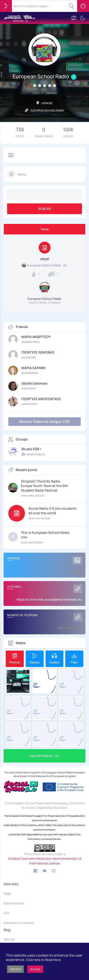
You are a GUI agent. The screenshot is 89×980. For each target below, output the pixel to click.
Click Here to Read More (43, 960)
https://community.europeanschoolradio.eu (49, 599)
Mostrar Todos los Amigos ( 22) (44, 421)
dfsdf (45, 259)
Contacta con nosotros (19, 923)
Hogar (7, 893)
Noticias (9, 939)
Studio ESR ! (31, 449)
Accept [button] (35, 969)
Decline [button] (15, 969)
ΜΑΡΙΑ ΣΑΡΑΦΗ (33, 368)
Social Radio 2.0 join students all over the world (53, 511)
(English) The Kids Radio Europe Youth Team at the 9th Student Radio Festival (44, 486)
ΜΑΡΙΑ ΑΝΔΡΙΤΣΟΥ (36, 337)
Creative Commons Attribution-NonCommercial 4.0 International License (45, 861)
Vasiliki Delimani (35, 383)
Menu (22, 174)
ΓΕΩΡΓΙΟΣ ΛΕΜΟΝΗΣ (38, 352)
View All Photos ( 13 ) (45, 756)
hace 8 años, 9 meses (45, 302)
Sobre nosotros (14, 903)
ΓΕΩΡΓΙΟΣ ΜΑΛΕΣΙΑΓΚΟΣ (41, 399)
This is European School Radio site (45, 535)
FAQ (6, 913)
